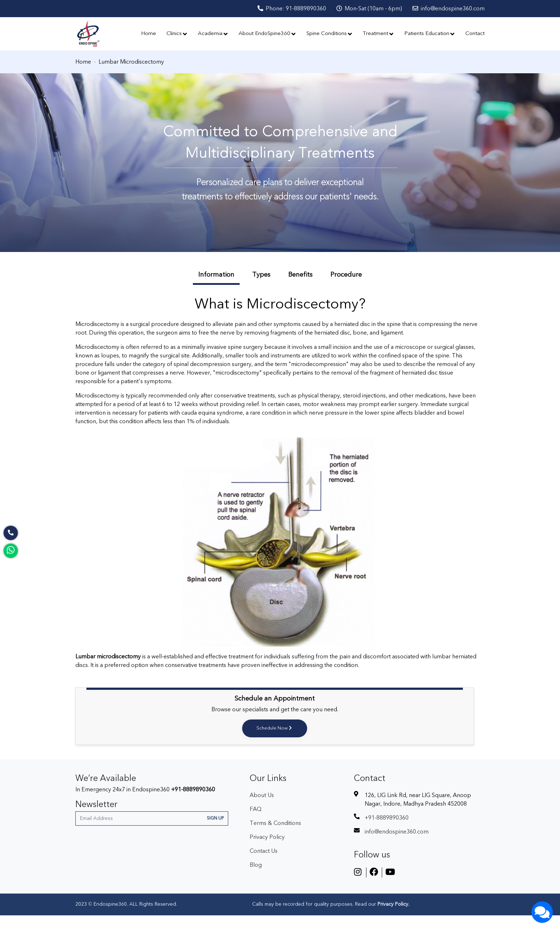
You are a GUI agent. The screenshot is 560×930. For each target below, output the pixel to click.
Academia (213, 41)
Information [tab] (216, 289)
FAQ (256, 824)
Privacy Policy (267, 852)
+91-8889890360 (193, 804)
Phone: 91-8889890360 (292, 9)
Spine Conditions (329, 41)
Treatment (378, 41)
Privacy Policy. (393, 919)
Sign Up (215, 833)
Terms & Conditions (275, 838)
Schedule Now (275, 743)
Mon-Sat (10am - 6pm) (369, 9)
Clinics (177, 41)
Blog (256, 880)
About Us (262, 810)
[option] (280, 177)
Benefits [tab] (300, 289)
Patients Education (430, 41)
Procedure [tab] (346, 289)
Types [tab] (261, 289)
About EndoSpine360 (267, 41)
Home (149, 41)
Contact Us (264, 866)
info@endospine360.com (449, 9)
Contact (475, 41)
